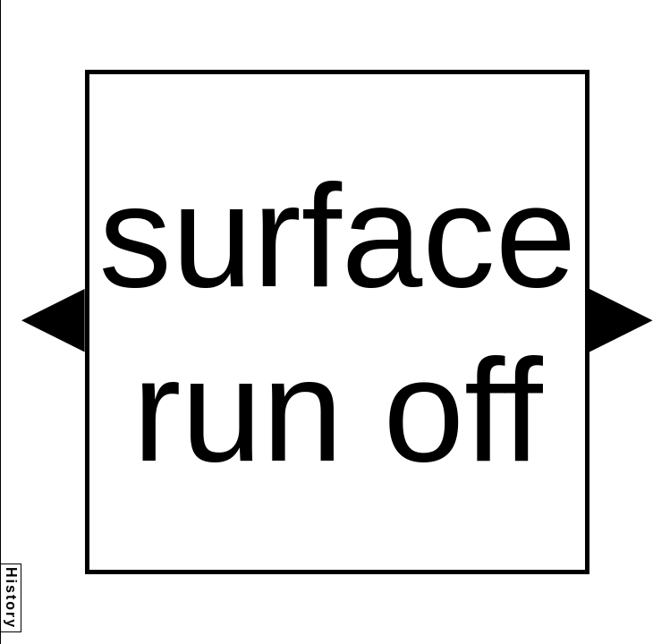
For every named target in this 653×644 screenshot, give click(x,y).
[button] (53, 321)
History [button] (11, 598)
